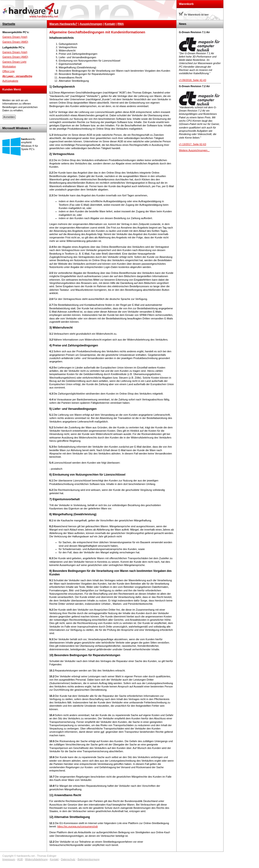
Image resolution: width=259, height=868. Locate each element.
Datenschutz (68, 859)
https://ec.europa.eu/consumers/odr (78, 826)
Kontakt (110, 24)
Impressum (9, 859)
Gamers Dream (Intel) (15, 37)
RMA (121, 24)
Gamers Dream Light (14, 62)
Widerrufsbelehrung (36, 859)
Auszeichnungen (91, 24)
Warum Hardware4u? (63, 24)
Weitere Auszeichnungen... (194, 150)
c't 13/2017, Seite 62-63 (193, 144)
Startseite (9, 24)
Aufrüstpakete (10, 81)
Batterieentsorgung (88, 859)
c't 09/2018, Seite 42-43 (193, 80)
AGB (20, 859)
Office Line (8, 71)
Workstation (9, 66)
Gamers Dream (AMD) (15, 42)
